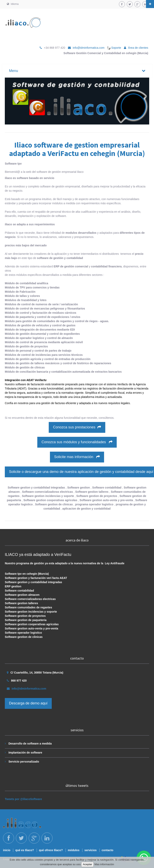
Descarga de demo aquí (28, 703)
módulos (74, 850)
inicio (7, 850)
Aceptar (87, 864)
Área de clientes (138, 48)
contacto (107, 850)
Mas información (104, 864)
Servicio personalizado (24, 762)
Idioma (13, 4)
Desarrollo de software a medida (30, 744)
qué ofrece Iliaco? (51, 850)
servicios (91, 850)
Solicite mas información (77, 457)
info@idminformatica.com (89, 48)
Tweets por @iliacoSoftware (23, 799)
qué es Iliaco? (25, 850)
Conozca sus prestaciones (77, 427)
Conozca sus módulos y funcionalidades (77, 442)
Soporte (114, 48)
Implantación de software (25, 753)
